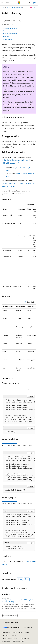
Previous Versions (18, 632)
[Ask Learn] (31, 7)
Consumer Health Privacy (9, 638)
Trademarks (5, 641)
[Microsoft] (19, 3)
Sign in (34, 3)
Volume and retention (10, 28)
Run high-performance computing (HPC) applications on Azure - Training (19, 601)
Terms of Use (25, 638)
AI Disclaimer (6, 632)
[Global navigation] (2, 3)
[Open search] (29, 3)
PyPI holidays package (9, 163)
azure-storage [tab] (22, 389)
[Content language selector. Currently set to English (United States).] (11, 623)
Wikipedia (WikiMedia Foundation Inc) (15, 160)
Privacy (13, 635)
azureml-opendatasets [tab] (9, 389)
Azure (8, 7)
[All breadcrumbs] (3, 7)
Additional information (10, 33)
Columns (6, 36)
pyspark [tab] (30, 389)
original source (18, 167)
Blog (27, 632)
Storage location (8, 31)
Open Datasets (17, 7)
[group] (19, 250)
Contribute (5, 635)
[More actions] (35, 7)
